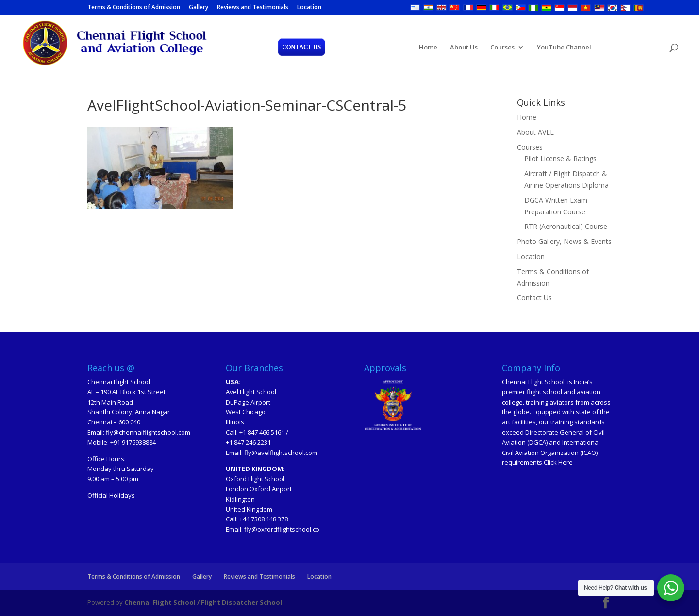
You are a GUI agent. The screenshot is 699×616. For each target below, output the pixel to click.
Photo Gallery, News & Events (564, 241)
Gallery (199, 8)
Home (428, 48)
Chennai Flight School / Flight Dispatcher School (203, 602)
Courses (502, 48)
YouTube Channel (564, 48)
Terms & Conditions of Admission (134, 8)
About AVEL (535, 132)
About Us (464, 48)
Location (309, 8)
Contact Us (534, 298)
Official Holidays (111, 495)
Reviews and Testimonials (253, 8)
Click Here (558, 462)
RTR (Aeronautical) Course (566, 226)
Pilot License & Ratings (560, 158)
